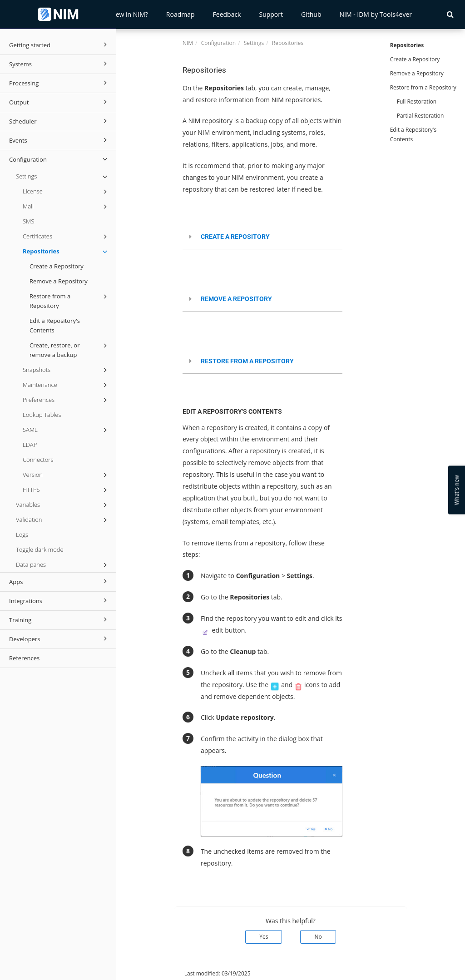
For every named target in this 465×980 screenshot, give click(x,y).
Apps (59, 581)
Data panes (63, 565)
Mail (66, 207)
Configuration (59, 159)
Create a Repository (57, 266)
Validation (63, 520)
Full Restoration (417, 101)
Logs (22, 535)
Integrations (59, 600)
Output (59, 102)
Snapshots (66, 370)
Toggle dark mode (40, 549)
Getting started (59, 45)
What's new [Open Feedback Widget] (457, 490)
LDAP (30, 445)
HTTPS (66, 490)
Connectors (38, 460)
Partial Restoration (420, 116)
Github (311, 14)
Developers (59, 638)
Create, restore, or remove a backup (70, 350)
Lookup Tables (42, 415)
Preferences (66, 400)
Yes (264, 937)
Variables (63, 505)
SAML (66, 430)
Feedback (227, 14)
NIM (188, 43)
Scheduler (59, 121)
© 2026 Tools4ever (147, 973)
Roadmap (181, 14)
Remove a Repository (59, 281)
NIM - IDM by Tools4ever (376, 14)
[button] (450, 14)
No (318, 937)
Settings (63, 177)
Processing (59, 83)
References (24, 658)
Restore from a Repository (70, 301)
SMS (28, 221)
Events (59, 140)
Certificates (66, 237)
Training (59, 619)
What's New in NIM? (118, 14)
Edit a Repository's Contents (55, 325)
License (66, 192)
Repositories (66, 252)
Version (66, 475)
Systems (59, 64)
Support (271, 14)
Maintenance (66, 385)
